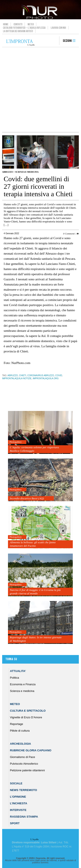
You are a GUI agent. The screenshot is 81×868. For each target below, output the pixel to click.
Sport (15, 823)
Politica (14, 678)
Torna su (11, 659)
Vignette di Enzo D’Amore (26, 717)
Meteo (31, 24)
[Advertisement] (40, 90)
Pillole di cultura (20, 731)
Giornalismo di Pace (22, 757)
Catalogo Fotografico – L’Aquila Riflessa (24, 28)
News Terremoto (23, 790)
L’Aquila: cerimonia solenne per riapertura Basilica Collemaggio (34, 449)
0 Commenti (69, 234)
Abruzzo (7, 172)
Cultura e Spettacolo (28, 711)
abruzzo (13, 375)
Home (6, 24)
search (54, 41)
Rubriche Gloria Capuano (31, 750)
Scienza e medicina (27, 172)
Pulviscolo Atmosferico (24, 764)
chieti (23, 375)
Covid (59, 375)
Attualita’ (18, 671)
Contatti (18, 24)
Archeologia (21, 744)
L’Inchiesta (19, 803)
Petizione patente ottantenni (27, 770)
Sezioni (67, 41)
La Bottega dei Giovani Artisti (18, 31)
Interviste (18, 810)
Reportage (17, 724)
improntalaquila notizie (17, 378)
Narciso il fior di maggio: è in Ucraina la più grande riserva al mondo (35, 592)
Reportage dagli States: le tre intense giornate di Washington (36, 639)
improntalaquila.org (46, 378)
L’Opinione (18, 797)
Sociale (16, 783)
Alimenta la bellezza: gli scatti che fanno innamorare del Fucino (33, 544)
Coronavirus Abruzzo (41, 375)
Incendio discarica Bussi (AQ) (27, 498)
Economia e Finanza (23, 684)
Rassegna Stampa (24, 817)
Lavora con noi (58, 28)
